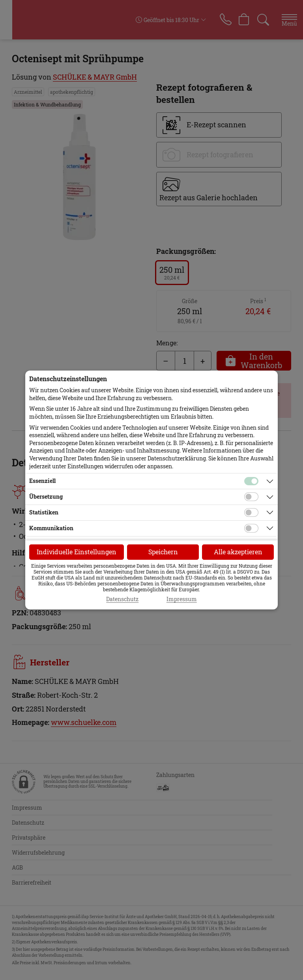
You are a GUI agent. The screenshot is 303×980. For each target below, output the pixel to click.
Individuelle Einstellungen (77, 552)
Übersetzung (46, 497)
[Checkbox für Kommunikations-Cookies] (251, 528)
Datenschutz (122, 599)
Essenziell (42, 481)
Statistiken (44, 512)
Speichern (163, 552)
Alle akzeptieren (238, 552)
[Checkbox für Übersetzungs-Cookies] (251, 497)
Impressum (182, 599)
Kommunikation (51, 528)
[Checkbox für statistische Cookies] (251, 512)
